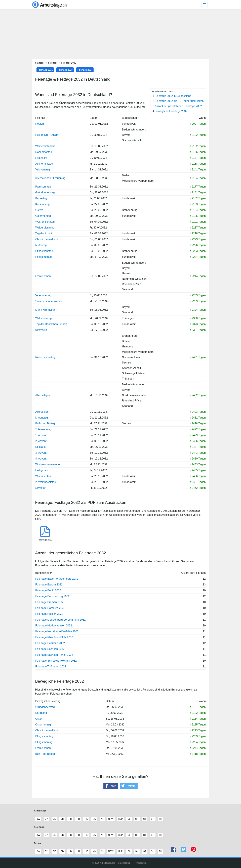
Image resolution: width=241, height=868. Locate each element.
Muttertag (41, 245)
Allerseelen (42, 412)
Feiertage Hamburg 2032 (50, 608)
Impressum (141, 863)
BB (62, 819)
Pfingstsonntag (44, 251)
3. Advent (41, 453)
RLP (120, 819)
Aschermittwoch (45, 164)
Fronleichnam (43, 276)
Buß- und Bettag (45, 423)
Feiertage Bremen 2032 (49, 602)
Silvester (40, 488)
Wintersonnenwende (48, 464)
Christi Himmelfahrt (47, 239)
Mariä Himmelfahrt (46, 310)
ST (145, 819)
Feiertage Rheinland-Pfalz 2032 (54, 637)
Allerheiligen (43, 395)
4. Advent (41, 459)
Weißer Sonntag (45, 222)
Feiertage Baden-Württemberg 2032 (57, 579)
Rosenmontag (44, 152)
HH (78, 819)
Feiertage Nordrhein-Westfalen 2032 (57, 631)
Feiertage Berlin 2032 (48, 590)
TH (160, 819)
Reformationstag (45, 357)
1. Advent (41, 435)
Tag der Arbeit (44, 233)
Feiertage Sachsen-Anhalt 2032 (54, 655)
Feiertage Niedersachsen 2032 (54, 626)
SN (137, 819)
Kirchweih (41, 330)
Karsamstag (42, 204)
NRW (111, 819)
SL (129, 819)
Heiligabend (42, 470)
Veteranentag (43, 295)
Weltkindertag (44, 318)
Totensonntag (43, 429)
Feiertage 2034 (85, 70)
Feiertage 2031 (45, 70)
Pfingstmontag (44, 257)
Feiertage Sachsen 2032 (50, 649)
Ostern (39, 210)
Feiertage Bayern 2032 (49, 585)
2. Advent (41, 441)
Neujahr (40, 124)
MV (94, 819)
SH (152, 819)
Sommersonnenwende (49, 301)
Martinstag (42, 418)
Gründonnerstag (45, 192)
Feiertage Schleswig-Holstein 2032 (56, 661)
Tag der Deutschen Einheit (51, 324)
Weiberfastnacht (45, 146)
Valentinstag (43, 170)
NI (102, 819)
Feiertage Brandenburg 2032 (52, 596)
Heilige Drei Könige (47, 135)
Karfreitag (41, 198)
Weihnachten (43, 476)
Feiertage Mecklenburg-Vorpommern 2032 (61, 620)
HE (86, 819)
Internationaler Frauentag (50, 178)
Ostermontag (43, 216)
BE (54, 819)
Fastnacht (41, 158)
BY (46, 819)
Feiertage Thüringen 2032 (51, 667)
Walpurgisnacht (45, 228)
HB (70, 819)
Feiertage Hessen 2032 (49, 614)
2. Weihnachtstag (46, 482)
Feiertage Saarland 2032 (50, 643)
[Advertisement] (120, 35)
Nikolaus (40, 447)
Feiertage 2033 (65, 70)
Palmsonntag (43, 187)
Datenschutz (124, 863)
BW (38, 819)
